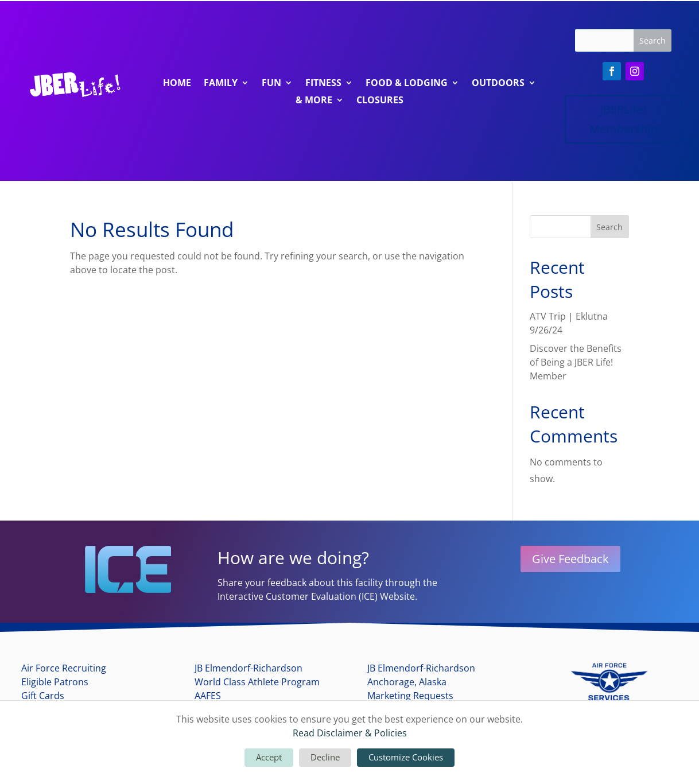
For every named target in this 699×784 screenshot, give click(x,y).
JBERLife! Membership (623, 119)
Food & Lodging (407, 84)
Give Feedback (570, 559)
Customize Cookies (406, 757)
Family (221, 84)
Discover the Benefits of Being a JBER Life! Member (576, 362)
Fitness (323, 84)
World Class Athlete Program (257, 682)
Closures (380, 101)
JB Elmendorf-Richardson (248, 668)
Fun (271, 84)
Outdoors (498, 84)
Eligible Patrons (55, 682)
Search (609, 227)
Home (177, 84)
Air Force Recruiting (64, 668)
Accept (269, 757)
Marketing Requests (410, 696)
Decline (325, 757)
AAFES (208, 696)
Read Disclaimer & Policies (350, 733)
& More (314, 101)
